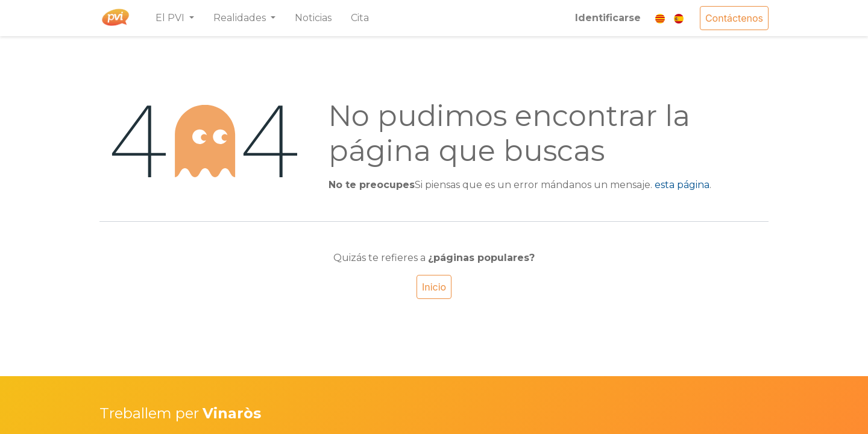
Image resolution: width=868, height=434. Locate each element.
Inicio (434, 287)
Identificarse (608, 18)
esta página (682, 185)
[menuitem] (313, 18)
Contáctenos (734, 18)
